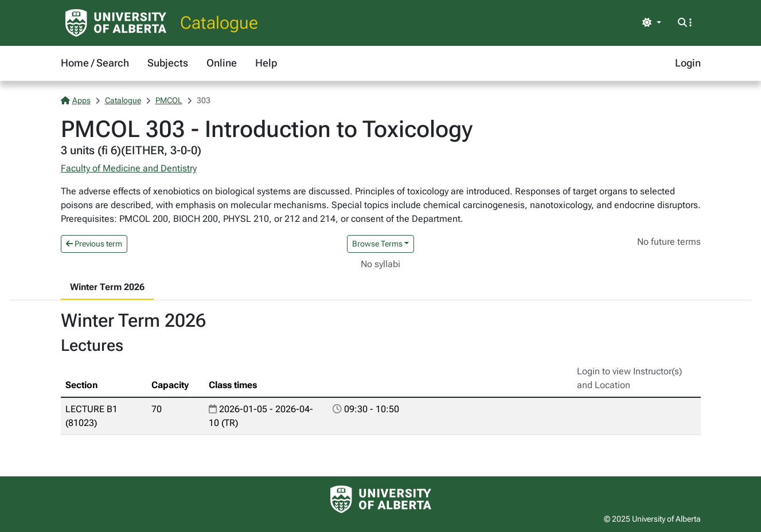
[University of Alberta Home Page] (116, 23)
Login (688, 63)
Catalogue (219, 23)
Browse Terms (377, 244)
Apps (76, 100)
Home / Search (95, 63)
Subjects (168, 63)
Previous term (94, 244)
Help (266, 63)
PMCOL (169, 100)
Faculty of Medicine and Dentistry (129, 168)
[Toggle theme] (651, 23)
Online (222, 63)
